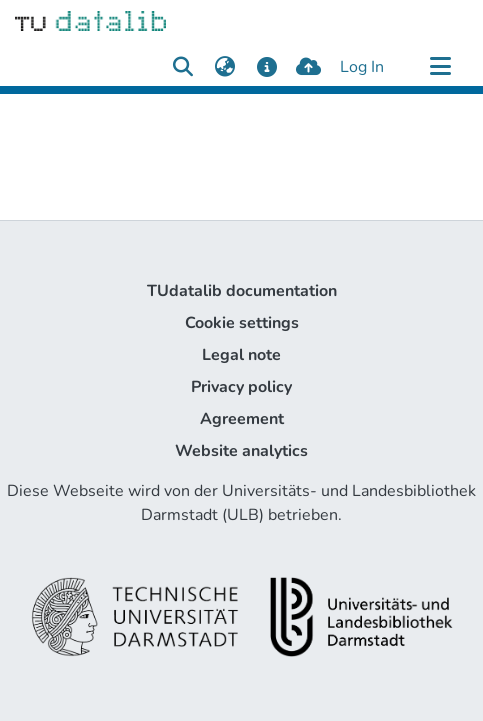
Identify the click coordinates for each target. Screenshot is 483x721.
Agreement (242, 419)
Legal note (241, 355)
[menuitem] (224, 67)
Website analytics (241, 451)
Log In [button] (363, 67)
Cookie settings (242, 323)
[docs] (266, 67)
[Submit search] (182, 67)
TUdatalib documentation (242, 291)
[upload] (308, 67)
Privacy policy (241, 387)
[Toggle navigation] (440, 67)
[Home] (90, 20)
